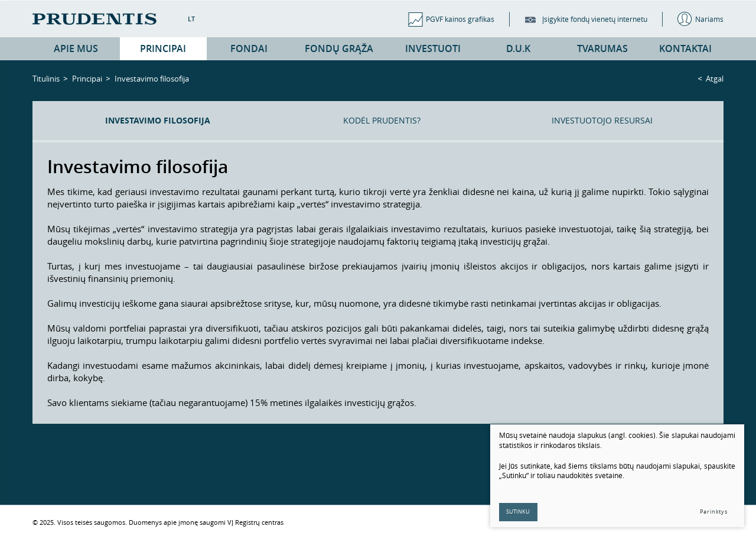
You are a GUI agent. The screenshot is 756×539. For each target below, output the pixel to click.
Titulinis (46, 79)
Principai (87, 79)
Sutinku (519, 512)
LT (191, 19)
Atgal (715, 79)
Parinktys (714, 512)
